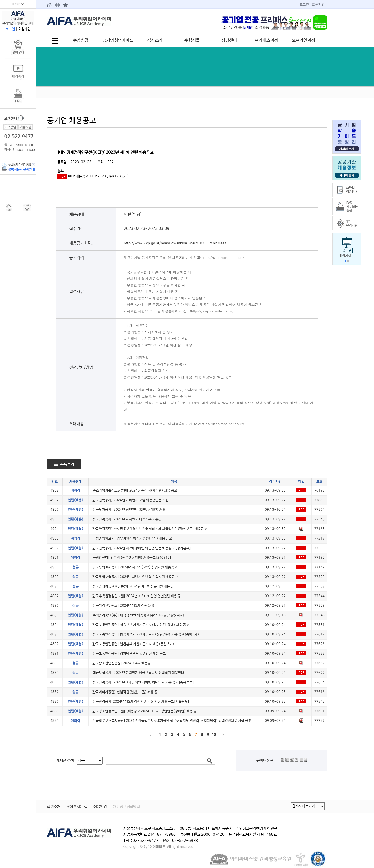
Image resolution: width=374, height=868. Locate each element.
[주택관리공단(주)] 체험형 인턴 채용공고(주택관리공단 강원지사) (138, 615)
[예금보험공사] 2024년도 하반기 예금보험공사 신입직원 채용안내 (138, 673)
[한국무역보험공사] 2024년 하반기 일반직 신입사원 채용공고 (135, 577)
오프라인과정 (303, 40)
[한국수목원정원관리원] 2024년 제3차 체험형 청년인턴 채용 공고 (138, 596)
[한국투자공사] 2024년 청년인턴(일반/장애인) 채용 (128, 510)
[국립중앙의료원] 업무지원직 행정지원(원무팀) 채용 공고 (132, 539)
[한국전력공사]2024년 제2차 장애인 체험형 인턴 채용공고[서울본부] (140, 702)
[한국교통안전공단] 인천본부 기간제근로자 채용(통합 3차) (133, 644)
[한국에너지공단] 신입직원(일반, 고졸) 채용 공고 (126, 692)
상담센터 (229, 40)
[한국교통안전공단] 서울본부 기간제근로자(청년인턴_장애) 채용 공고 (140, 625)
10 (214, 735)
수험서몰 (192, 40)
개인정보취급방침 (126, 807)
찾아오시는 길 (77, 807)
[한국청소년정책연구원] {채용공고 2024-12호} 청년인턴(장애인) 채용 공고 (145, 711)
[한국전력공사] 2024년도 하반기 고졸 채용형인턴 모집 (130, 500)
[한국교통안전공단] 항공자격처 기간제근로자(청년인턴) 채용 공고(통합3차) (145, 635)
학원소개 (54, 807)
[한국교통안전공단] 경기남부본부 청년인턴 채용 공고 (128, 654)
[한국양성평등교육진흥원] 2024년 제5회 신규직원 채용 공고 (134, 587)
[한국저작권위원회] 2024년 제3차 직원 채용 (123, 606)
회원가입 (318, 5)
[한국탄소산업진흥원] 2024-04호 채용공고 (123, 663)
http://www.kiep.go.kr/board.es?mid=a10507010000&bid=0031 (176, 243)
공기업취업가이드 (118, 40)
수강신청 (81, 40)
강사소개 (155, 40)
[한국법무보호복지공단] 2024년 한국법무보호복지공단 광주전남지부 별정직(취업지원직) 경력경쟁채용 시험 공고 (171, 721)
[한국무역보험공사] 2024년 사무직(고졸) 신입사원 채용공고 (134, 567)
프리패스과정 (266, 40)
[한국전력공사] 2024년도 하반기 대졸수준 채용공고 (128, 519)
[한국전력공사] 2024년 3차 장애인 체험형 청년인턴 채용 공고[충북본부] (143, 682)
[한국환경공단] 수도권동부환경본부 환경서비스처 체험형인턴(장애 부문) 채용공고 (149, 529)
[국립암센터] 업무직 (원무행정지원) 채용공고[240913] (131, 558)
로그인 (304, 5)
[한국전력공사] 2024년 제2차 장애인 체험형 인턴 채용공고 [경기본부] (141, 548)
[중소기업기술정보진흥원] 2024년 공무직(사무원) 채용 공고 (134, 491)
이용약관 (100, 807)
